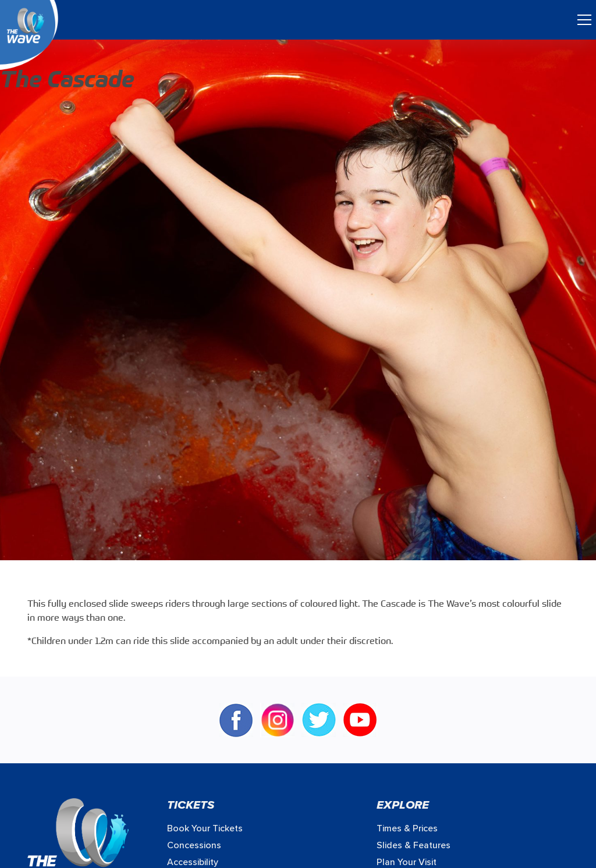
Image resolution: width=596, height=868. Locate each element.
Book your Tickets (205, 828)
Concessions (194, 845)
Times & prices (407, 828)
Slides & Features (414, 845)
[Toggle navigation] (584, 20)
